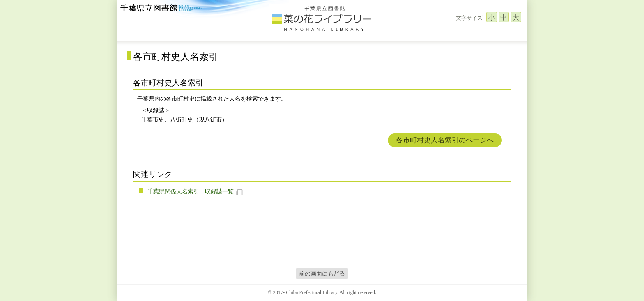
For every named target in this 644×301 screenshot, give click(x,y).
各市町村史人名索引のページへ (445, 140)
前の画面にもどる (322, 273)
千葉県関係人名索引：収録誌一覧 (191, 191)
